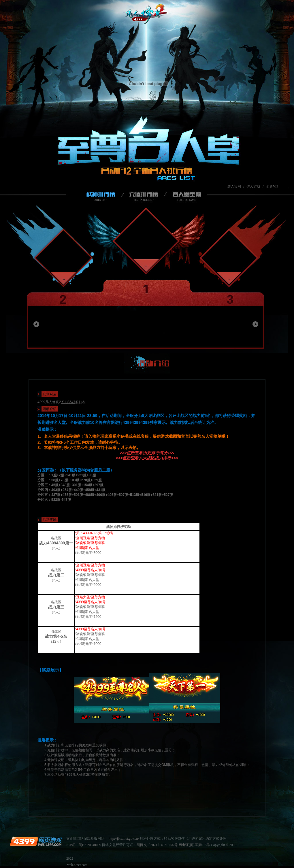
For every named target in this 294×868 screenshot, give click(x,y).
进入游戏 (253, 186)
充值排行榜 (146, 197)
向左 (36, 324)
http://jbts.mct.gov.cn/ (124, 839)
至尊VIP (272, 186)
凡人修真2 (148, 15)
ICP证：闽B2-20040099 (84, 845)
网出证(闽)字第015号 (194, 845)
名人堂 (185, 197)
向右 (255, 324)
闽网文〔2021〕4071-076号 (157, 845)
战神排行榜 (102, 197)
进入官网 (234, 186)
